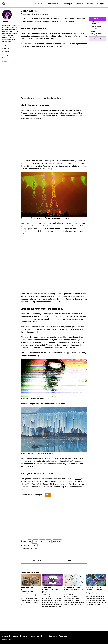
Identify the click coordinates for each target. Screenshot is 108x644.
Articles (90, 4)
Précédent (37, 572)
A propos (101, 4)
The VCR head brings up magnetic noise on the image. (43, 99)
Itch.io (45, 636)
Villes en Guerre (27, 599)
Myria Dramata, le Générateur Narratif (94, 600)
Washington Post (58, 221)
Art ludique (38, 4)
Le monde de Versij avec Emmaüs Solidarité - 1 (74, 602)
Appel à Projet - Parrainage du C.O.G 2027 (51, 601)
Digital (35, 552)
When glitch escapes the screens (97, 40)
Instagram (25, 636)
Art (30, 552)
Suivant (71, 572)
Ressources (57, 552)
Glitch (49, 506)
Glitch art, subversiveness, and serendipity (97, 34)
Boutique (79, 4)
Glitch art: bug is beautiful (96, 23)
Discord (55, 636)
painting (81, 489)
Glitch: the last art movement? (96, 28)
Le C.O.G (10, 4)
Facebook (14, 636)
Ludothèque (67, 4)
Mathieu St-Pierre (29, 408)
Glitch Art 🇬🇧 (29, 11)
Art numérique (52, 4)
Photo (49, 552)
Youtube (36, 636)
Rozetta (5, 22)
